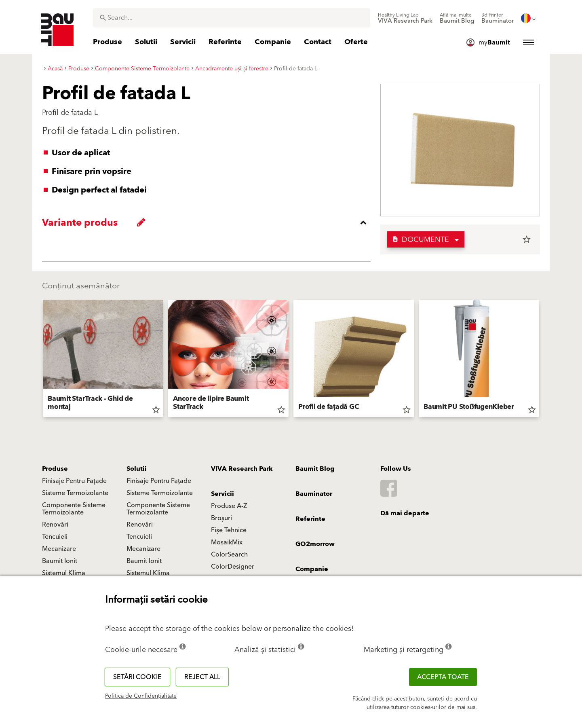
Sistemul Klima (64, 573)
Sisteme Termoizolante (75, 493)
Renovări (55, 525)
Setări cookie (137, 677)
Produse (55, 469)
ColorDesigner (233, 567)
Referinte (310, 519)
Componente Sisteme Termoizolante (74, 509)
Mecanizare (59, 549)
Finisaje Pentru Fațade (74, 481)
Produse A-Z (229, 506)
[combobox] (232, 18)
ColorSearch (229, 554)
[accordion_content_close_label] (208, 222)
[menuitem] (405, 18)
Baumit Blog (315, 469)
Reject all (202, 677)
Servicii (222, 494)
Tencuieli (55, 537)
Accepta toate (443, 677)
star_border (527, 239)
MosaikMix (227, 542)
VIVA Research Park (242, 469)
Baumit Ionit (60, 561)
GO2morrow (315, 544)
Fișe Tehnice (229, 530)
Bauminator (314, 494)
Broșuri (221, 518)
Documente (421, 240)
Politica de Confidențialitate (141, 696)
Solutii (137, 469)
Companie (312, 569)
